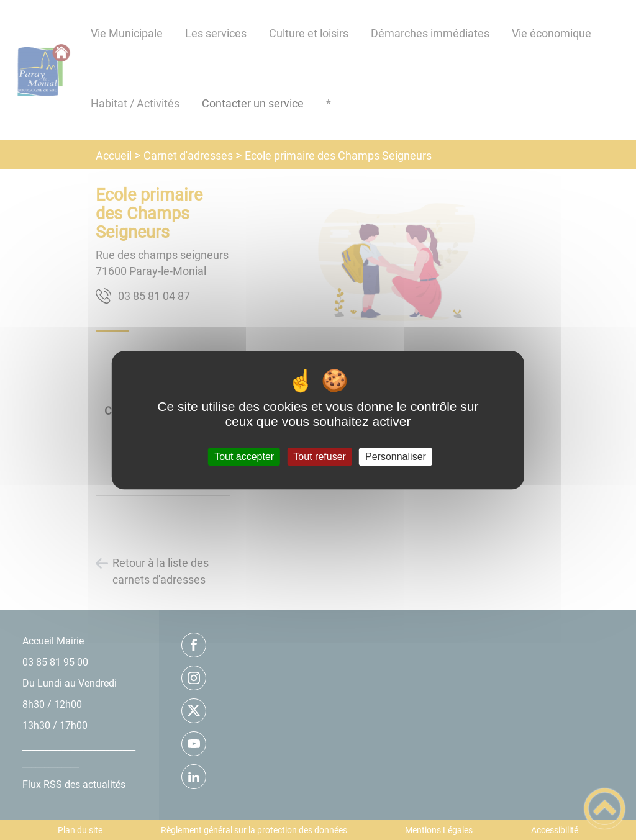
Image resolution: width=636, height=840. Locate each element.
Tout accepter (244, 457)
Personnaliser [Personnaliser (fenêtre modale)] (396, 457)
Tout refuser (319, 457)
